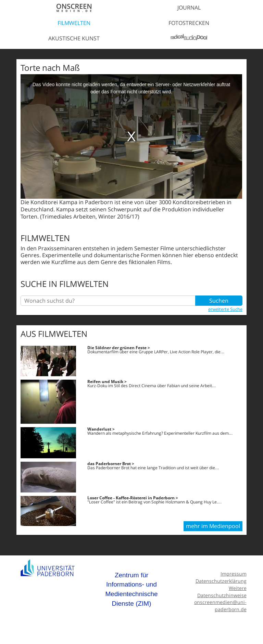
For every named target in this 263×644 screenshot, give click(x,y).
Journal (189, 8)
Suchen (219, 301)
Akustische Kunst (74, 38)
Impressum (234, 574)
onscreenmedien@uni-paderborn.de (220, 606)
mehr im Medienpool (213, 526)
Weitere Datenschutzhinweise (222, 592)
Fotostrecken (189, 23)
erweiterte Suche (225, 309)
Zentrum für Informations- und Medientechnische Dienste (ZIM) (131, 589)
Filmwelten (74, 23)
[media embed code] (131, 136)
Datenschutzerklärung (221, 581)
